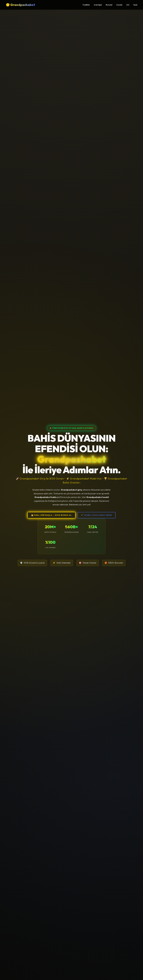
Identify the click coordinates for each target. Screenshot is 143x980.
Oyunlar (119, 5)
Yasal (135, 5)
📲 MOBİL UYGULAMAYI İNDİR (97, 515)
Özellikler (86, 5)
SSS (128, 5)
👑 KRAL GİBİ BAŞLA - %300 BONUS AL (51, 515)
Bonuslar (109, 5)
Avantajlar (98, 5)
